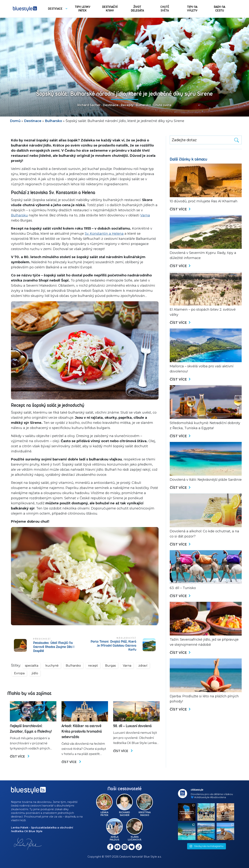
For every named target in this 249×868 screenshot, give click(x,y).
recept (93, 666)
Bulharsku (19, 215)
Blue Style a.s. (153, 857)
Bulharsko (143, 105)
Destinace (111, 105)
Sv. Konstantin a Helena (104, 234)
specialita (32, 666)
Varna (145, 215)
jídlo (35, 673)
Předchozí (42, 639)
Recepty (127, 105)
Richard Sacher (89, 105)
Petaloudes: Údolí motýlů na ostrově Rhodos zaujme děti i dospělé (54, 647)
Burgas (110, 666)
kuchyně (52, 666)
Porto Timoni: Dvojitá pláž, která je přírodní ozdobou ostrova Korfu (113, 646)
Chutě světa (162, 105)
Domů (15, 121)
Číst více (20, 757)
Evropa (19, 673)
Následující (126, 638)
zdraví (143, 666)
